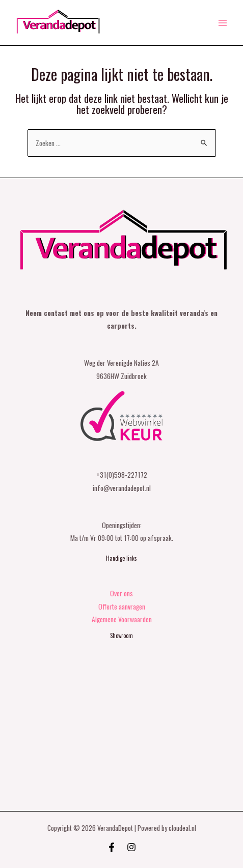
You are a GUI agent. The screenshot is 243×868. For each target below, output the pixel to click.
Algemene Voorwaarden (122, 619)
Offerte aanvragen (122, 606)
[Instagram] (131, 847)
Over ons (121, 593)
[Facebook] (112, 847)
